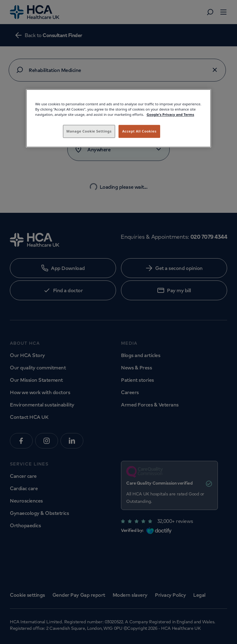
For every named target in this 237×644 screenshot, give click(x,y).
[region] (118, 118)
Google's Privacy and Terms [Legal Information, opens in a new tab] (170, 114)
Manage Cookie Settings (89, 131)
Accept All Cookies (139, 131)
